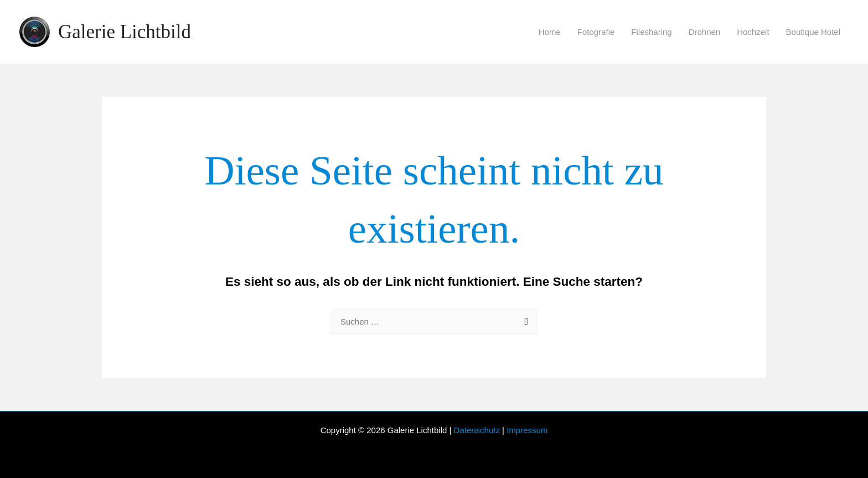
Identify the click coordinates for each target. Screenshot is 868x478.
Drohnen (705, 32)
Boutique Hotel (813, 32)
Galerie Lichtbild (125, 32)
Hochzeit (753, 32)
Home (550, 32)
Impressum (527, 430)
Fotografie (596, 32)
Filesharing (651, 32)
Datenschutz (477, 430)
